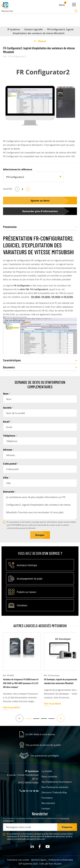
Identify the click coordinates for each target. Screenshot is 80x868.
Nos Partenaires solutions (55, 787)
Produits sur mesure (26, 592)
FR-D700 (68, 297)
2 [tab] (35, 720)
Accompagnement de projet (30, 578)
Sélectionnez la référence (18, 169)
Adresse (8, 450)
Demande (9, 492)
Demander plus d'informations (40, 211)
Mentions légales (39, 860)
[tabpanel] (40, 96)
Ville (6, 478)
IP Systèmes (14, 29)
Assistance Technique (27, 565)
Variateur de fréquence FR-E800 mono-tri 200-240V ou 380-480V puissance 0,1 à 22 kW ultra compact (21, 683)
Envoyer (40, 535)
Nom (6, 394)
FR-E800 (46, 297)
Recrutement (48, 803)
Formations (22, 605)
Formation (47, 798)
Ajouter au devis (40, 201)
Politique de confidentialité (61, 860)
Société (7, 408)
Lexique (46, 808)
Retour (40, 41)
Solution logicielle (34, 29)
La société (47, 771)
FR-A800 (36, 297)
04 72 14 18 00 (29, 791)
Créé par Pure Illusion (50, 864)
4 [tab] (50, 720)
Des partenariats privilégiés (45, 756)
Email (6, 422)
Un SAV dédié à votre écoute (40, 734)
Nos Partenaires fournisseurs (57, 782)
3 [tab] (42, 720)
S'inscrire (67, 827)
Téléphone (9, 436)
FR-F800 (56, 297)
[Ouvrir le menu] (74, 5)
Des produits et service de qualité (43, 745)
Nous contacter (49, 776)
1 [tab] (27, 720)
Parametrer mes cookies (18, 860)
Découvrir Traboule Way (54, 792)
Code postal (10, 464)
